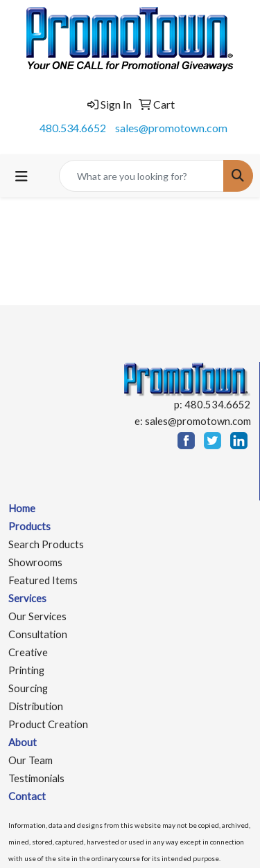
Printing (26, 670)
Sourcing (28, 688)
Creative (28, 652)
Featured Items (43, 580)
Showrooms (35, 562)
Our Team (31, 760)
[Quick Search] (141, 176)
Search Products (46, 544)
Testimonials (36, 778)
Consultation (38, 634)
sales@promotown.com (171, 128)
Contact (27, 796)
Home (22, 508)
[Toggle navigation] (21, 176)
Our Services (37, 616)
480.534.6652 (73, 128)
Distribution (36, 706)
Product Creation (48, 724)
